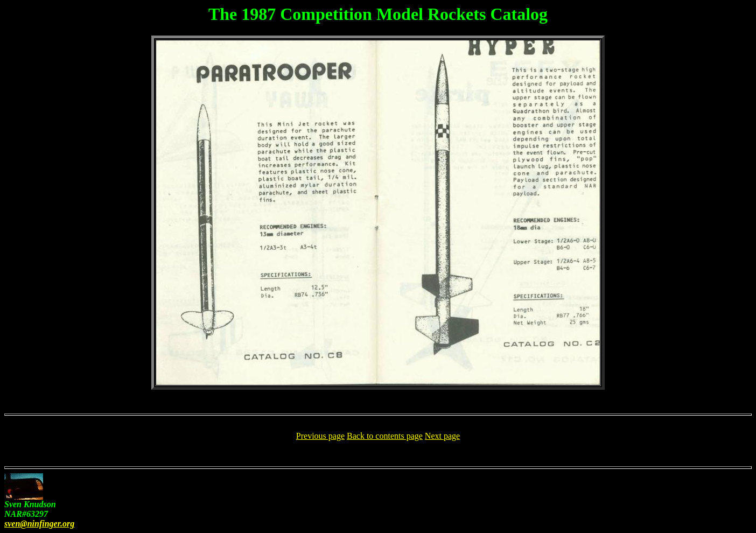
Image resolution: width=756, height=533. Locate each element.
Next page (442, 436)
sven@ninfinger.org (39, 524)
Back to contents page (385, 436)
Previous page (320, 436)
